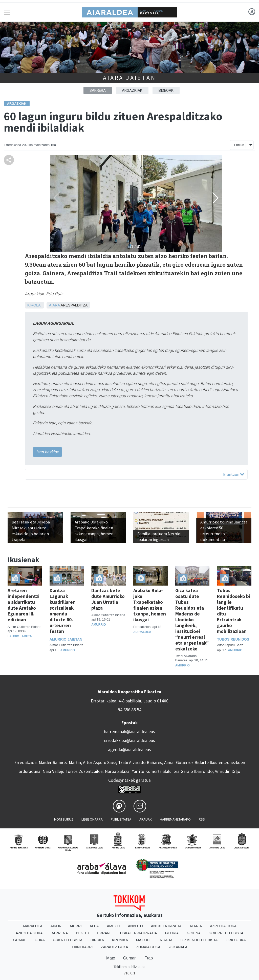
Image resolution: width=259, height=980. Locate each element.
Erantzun (234, 474)
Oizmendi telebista (199, 940)
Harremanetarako (175, 819)
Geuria (172, 933)
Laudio (13, 636)
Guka (40, 940)
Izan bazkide (47, 452)
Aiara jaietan (129, 78)
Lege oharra (92, 819)
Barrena (59, 933)
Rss (202, 819)
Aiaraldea (142, 632)
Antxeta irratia (166, 926)
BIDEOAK (166, 90)
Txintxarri (82, 947)
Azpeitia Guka (223, 926)
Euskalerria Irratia (137, 933)
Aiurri (75, 926)
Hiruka (97, 940)
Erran (103, 933)
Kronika (120, 940)
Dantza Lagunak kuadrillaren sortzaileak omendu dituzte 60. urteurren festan (63, 611)
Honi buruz (64, 819)
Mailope (144, 940)
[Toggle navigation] (7, 12)
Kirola (34, 305)
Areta (27, 636)
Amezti (113, 926)
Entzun (239, 145)
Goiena (193, 933)
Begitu (82, 933)
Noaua (166, 940)
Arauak (146, 819)
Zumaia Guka (148, 947)
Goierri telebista (226, 933)
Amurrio (68, 650)
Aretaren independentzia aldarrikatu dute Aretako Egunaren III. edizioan (24, 605)
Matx (111, 958)
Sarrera (98, 90)
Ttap (149, 958)
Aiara (54, 305)
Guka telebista (68, 940)
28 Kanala (178, 947)
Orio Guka (236, 940)
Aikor (56, 926)
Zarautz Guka (114, 947)
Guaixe (20, 940)
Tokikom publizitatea (129, 967)
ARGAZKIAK (132, 90)
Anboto (135, 926)
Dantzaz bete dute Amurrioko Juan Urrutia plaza (108, 599)
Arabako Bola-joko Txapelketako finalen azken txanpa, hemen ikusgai (150, 605)
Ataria (196, 926)
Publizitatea (121, 819)
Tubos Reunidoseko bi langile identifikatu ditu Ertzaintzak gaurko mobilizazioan (234, 611)
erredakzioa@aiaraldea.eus (129, 740)
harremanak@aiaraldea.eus (129, 732)
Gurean (130, 958)
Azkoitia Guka (29, 933)
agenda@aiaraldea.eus (129, 750)
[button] (215, 198)
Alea (94, 926)
